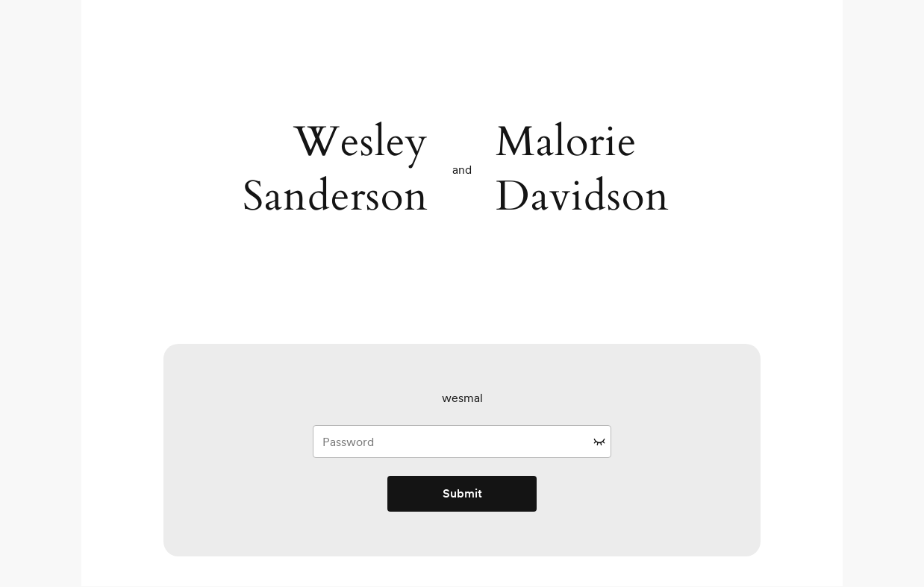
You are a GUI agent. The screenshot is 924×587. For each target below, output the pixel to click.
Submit (462, 493)
